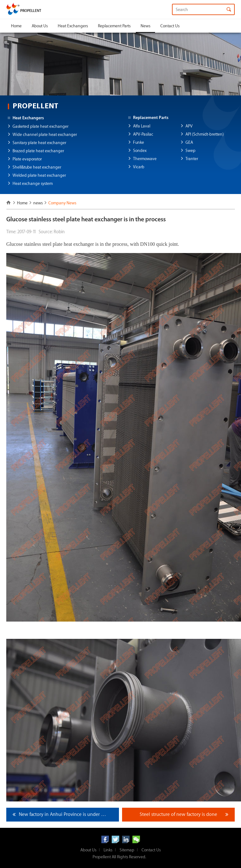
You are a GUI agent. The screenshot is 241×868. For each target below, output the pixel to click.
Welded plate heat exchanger (39, 175)
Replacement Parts (114, 26)
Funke (139, 142)
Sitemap (127, 850)
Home (16, 26)
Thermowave (145, 159)
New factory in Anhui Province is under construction (69, 814)
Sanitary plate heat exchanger (39, 143)
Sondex (140, 151)
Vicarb (139, 167)
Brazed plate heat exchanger (38, 151)
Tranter (192, 159)
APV (189, 126)
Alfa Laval (142, 126)
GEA (189, 142)
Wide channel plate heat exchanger (45, 135)
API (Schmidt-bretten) (205, 134)
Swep (190, 151)
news (38, 203)
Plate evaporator (27, 159)
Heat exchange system (33, 183)
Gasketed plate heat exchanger (40, 126)
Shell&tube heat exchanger (37, 167)
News (145, 26)
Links (108, 850)
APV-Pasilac (143, 134)
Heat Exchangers (73, 26)
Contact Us (170, 26)
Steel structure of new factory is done (178, 814)
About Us (40, 26)
